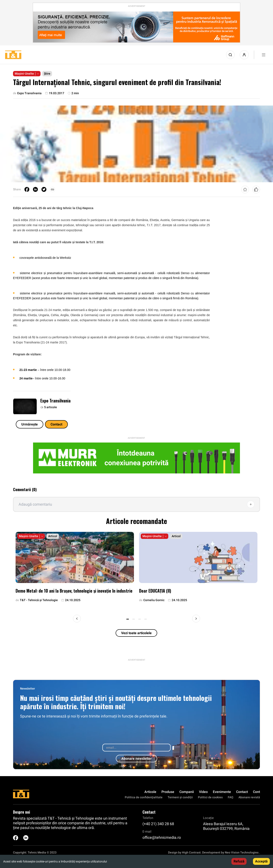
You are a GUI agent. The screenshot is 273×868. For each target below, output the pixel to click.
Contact (56, 424)
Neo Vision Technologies (242, 852)
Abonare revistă (249, 797)
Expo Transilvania (55, 401)
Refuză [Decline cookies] (239, 861)
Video (203, 792)
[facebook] (27, 190)
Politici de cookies (210, 797)
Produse (168, 792)
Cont (256, 792)
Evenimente (222, 792)
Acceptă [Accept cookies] (261, 861)
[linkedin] (35, 190)
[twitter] (44, 190)
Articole (150, 792)
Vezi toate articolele (136, 633)
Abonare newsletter (136, 759)
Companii (187, 792)
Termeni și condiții (180, 797)
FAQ (231, 797)
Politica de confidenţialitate (144, 797)
